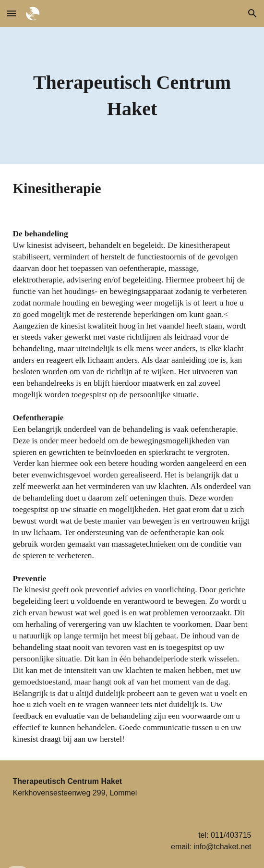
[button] (12, 13)
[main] (132, 96)
